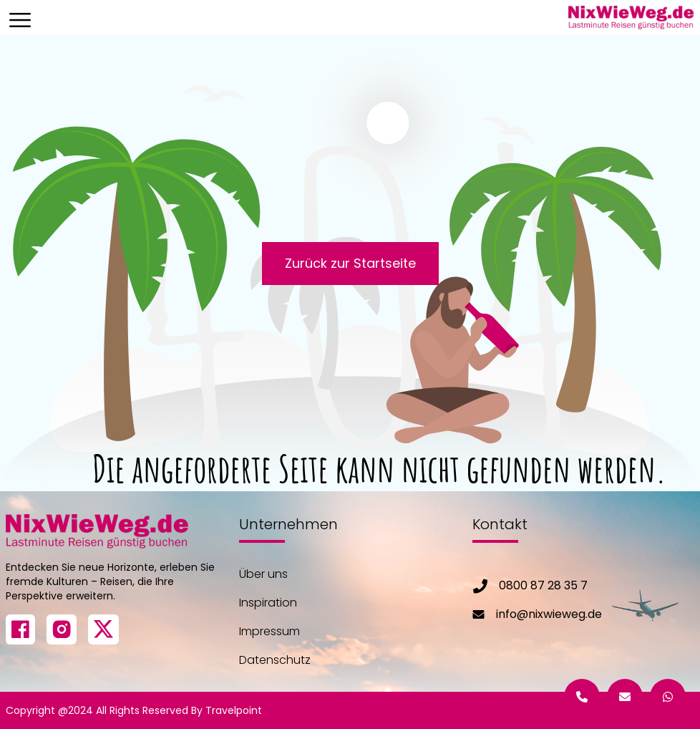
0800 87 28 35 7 (543, 585)
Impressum (269, 631)
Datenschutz (275, 660)
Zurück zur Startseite (350, 263)
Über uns (263, 574)
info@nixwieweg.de (549, 614)
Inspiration (268, 603)
